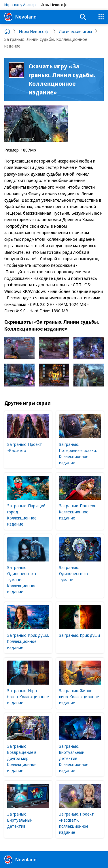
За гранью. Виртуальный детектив (20, 820)
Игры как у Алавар (20, 5)
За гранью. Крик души (79, 635)
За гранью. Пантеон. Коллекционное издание (78, 512)
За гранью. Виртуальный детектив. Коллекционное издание (74, 758)
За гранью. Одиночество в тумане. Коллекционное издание (22, 580)
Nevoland (20, 17)
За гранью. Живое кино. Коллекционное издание (79, 697)
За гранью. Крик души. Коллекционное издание (28, 641)
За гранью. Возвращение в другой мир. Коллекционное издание (22, 758)
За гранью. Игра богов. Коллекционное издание (28, 697)
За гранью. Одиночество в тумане (73, 573)
